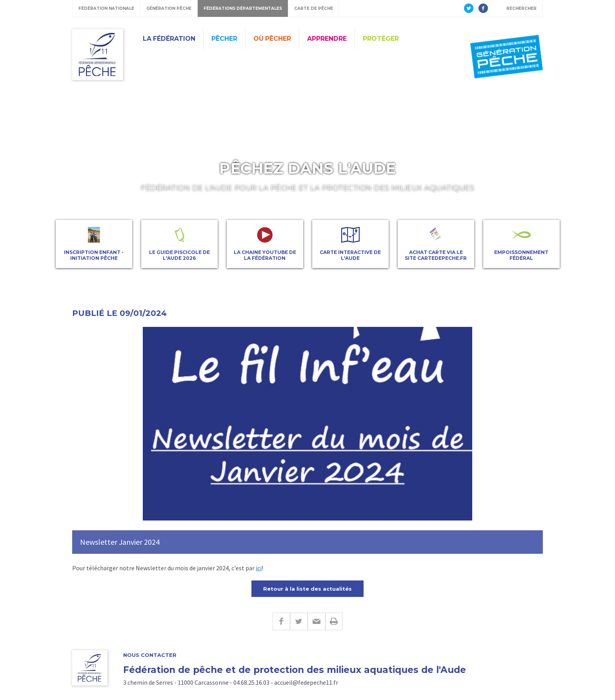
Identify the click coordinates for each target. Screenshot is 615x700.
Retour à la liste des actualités (307, 589)
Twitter (299, 621)
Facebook (281, 621)
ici (259, 568)
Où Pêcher (272, 39)
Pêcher (224, 39)
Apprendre (327, 39)
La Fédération (169, 39)
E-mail (316, 621)
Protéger (381, 39)
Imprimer (334, 621)
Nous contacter (150, 655)
